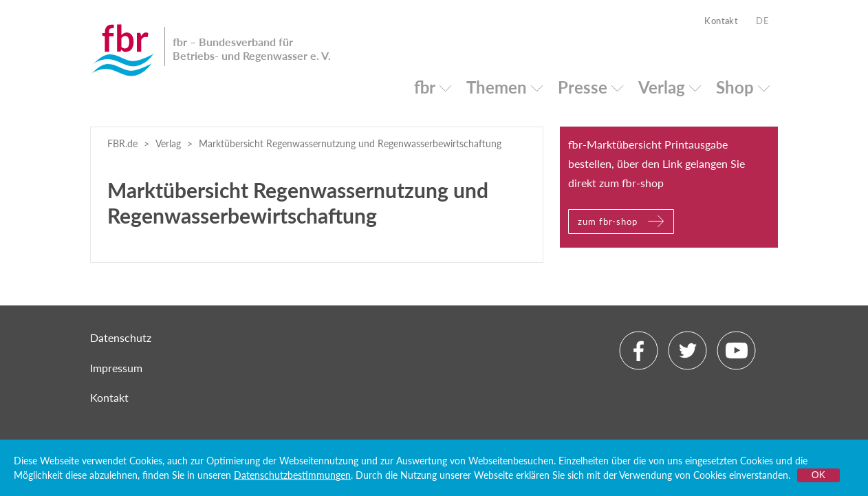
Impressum (116, 368)
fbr (425, 87)
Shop (735, 87)
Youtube (736, 351)
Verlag (662, 87)
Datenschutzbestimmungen (292, 475)
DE (762, 21)
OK (818, 475)
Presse (583, 87)
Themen (497, 87)
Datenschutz (121, 337)
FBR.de (122, 143)
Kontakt (721, 21)
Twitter (687, 351)
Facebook (639, 351)
